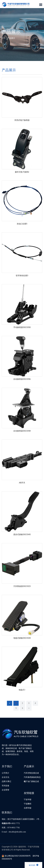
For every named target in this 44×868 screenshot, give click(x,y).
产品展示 (11, 38)
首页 (4, 38)
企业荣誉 (6, 790)
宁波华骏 (28, 799)
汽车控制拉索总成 (31, 773)
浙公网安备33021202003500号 (16, 856)
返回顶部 (33, 865)
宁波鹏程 (28, 804)
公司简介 (6, 773)
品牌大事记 (6, 781)
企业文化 (6, 777)
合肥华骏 (28, 808)
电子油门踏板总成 (31, 781)
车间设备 (6, 786)
